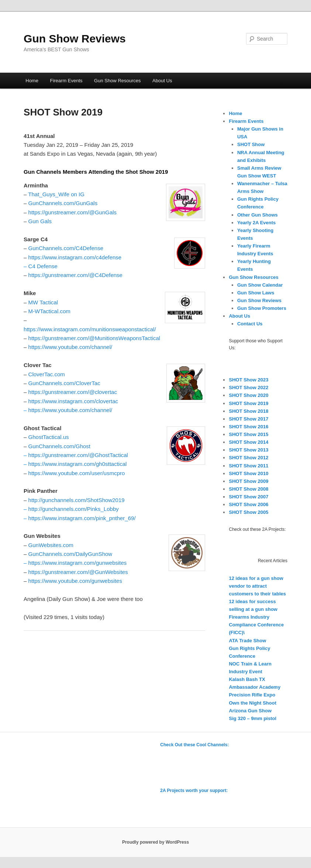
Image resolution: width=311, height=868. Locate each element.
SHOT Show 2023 (248, 380)
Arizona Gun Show (250, 711)
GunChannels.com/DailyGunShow (70, 554)
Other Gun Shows (258, 215)
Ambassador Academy (255, 687)
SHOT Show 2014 (248, 442)
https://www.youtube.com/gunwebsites (75, 581)
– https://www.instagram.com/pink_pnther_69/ (80, 518)
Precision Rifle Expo (252, 695)
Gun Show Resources (117, 81)
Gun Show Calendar (260, 285)
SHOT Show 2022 (248, 388)
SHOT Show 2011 (248, 466)
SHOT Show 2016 (248, 427)
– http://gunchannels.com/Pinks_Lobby (71, 509)
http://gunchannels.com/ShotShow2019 (77, 500)
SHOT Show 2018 (248, 411)
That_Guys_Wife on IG (56, 194)
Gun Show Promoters (262, 308)
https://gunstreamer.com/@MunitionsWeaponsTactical (94, 338)
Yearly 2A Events (256, 223)
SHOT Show (251, 144)
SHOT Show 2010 (248, 473)
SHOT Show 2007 (248, 497)
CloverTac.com (47, 374)
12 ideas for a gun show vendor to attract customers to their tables (257, 586)
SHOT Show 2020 (248, 395)
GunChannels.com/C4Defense (66, 248)
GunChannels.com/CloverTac (64, 383)
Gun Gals (40, 221)
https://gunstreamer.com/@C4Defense (75, 275)
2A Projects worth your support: (194, 791)
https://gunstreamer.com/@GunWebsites (78, 572)
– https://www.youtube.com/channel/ (68, 410)
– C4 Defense (41, 266)
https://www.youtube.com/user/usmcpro (77, 473)
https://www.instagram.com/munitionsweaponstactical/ (90, 329)
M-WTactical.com (49, 311)
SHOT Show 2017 (248, 419)
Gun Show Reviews (75, 39)
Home (32, 81)
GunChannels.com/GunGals (63, 203)
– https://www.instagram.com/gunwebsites (75, 563)
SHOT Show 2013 (248, 450)
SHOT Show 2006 (248, 504)
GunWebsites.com (51, 545)
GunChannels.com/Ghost (59, 446)
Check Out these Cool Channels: (194, 745)
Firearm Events (66, 81)
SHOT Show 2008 (248, 489)
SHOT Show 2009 (248, 481)
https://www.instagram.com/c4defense (75, 257)
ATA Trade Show (247, 641)
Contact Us (250, 324)
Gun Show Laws (256, 293)
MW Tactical (43, 302)
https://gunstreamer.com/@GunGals (73, 212)
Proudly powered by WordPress (155, 842)
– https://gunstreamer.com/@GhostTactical (76, 455)
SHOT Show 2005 (248, 512)
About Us (162, 81)
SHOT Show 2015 (248, 434)
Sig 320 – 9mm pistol (253, 718)
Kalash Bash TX (247, 679)
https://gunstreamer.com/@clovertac (73, 392)
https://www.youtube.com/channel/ (70, 347)
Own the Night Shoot (253, 703)
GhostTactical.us (49, 437)
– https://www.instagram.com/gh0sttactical (75, 464)
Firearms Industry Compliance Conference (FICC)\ (256, 625)
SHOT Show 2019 (248, 403)
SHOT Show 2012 (248, 458)
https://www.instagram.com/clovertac (73, 401)
